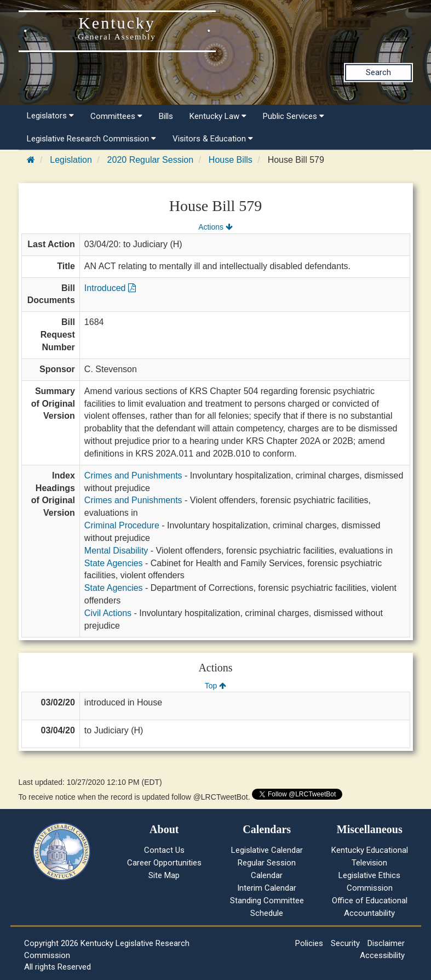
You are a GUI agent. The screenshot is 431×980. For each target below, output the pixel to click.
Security (345, 943)
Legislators (50, 116)
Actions (215, 227)
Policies (309, 943)
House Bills (231, 160)
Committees (116, 116)
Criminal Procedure (122, 525)
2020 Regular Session (150, 160)
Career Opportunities (164, 863)
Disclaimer (386, 943)
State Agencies (114, 563)
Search (378, 72)
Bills (166, 116)
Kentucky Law (218, 116)
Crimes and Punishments (133, 475)
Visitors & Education (213, 139)
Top (215, 686)
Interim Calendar (267, 888)
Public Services (294, 116)
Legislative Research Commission (91, 139)
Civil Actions (108, 613)
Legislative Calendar (267, 850)
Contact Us (164, 850)
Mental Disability (116, 551)
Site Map (164, 875)
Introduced (110, 288)
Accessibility (382, 955)
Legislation (71, 160)
